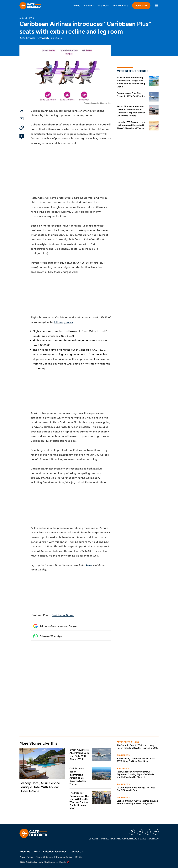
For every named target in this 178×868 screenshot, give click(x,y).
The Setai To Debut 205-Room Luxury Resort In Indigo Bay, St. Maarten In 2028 (138, 747)
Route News (123, 768)
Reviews (89, 5)
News (77, 5)
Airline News (27, 18)
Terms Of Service (44, 857)
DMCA (78, 857)
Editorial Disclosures (55, 852)
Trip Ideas (103, 5)
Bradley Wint (29, 38)
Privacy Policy (26, 857)
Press (37, 852)
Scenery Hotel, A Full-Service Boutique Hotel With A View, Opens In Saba (40, 787)
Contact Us (76, 852)
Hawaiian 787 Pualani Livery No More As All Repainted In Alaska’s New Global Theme (131, 125)
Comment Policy (64, 857)
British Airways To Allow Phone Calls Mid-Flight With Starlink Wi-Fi (79, 754)
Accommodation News (128, 742)
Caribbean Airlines (63, 615)
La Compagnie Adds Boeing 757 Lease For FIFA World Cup (136, 789)
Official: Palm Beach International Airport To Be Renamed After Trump (78, 776)
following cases (63, 322)
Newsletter (141, 5)
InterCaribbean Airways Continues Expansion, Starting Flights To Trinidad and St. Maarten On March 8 (136, 774)
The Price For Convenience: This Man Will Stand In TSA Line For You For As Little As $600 (79, 801)
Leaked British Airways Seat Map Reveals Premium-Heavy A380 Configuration (137, 802)
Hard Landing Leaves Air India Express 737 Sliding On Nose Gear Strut (136, 760)
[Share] (22, 111)
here (89, 565)
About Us (25, 852)
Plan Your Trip (120, 5)
